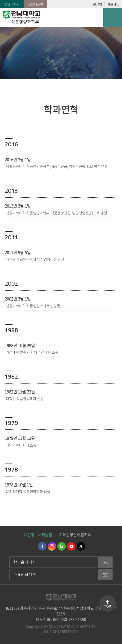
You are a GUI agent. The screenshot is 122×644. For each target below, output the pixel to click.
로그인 (98, 4)
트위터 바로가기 (81, 546)
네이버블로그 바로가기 (62, 546)
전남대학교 (12, 4)
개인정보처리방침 (38, 535)
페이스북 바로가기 (42, 546)
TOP (108, 606)
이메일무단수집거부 (75, 535)
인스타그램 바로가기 (52, 546)
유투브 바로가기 (71, 546)
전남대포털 (36, 4)
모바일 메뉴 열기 (113, 18)
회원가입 (113, 4)
